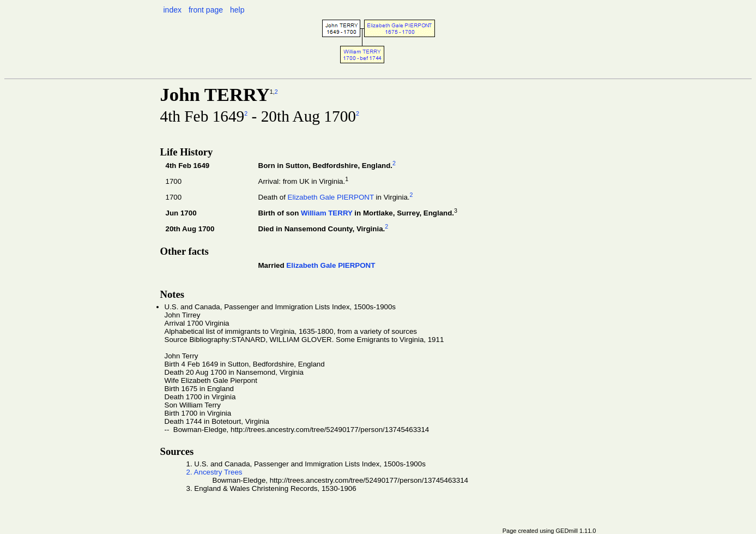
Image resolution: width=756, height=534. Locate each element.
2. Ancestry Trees (214, 472)
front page (206, 10)
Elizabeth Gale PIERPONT (331, 197)
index (173, 10)
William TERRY (327, 213)
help (237, 10)
